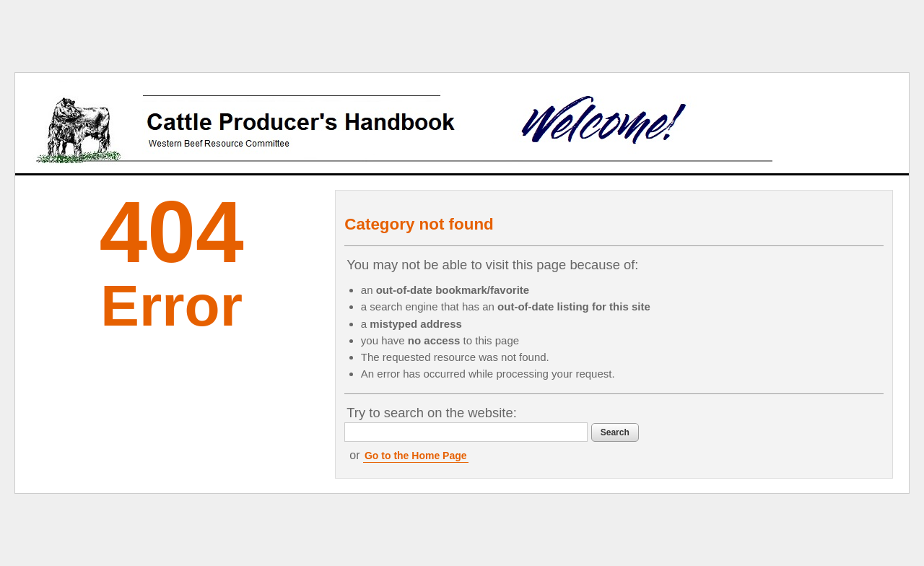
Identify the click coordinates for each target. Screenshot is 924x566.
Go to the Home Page (416, 456)
